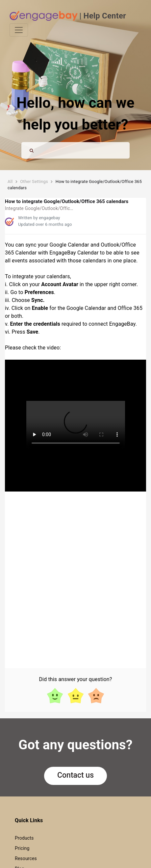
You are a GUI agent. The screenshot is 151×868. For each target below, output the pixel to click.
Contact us (75, 775)
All (10, 181)
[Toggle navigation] (19, 30)
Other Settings (34, 181)
